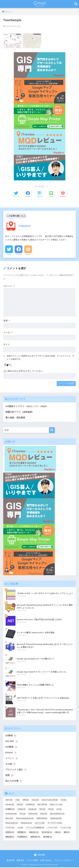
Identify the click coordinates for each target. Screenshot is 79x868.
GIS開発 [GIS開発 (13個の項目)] (10, 810)
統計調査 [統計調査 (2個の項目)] (48, 838)
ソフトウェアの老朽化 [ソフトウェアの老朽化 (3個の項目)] (35, 828)
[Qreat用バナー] (40, 116)
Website (28, 254)
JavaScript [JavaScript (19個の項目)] (11, 815)
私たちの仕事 (14, 782)
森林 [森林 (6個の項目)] (67, 833)
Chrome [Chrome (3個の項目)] (10, 805)
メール (8, 333)
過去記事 (10, 861)
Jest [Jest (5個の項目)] (23, 815)
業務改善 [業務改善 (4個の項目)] (10, 838)
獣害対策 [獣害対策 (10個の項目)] (35, 838)
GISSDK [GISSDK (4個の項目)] (30, 805)
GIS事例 (12, 747)
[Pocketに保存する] (63, 194)
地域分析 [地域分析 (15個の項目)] (34, 833)
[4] (40, 168)
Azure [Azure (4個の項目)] (35, 801)
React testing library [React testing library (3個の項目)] (25, 819)
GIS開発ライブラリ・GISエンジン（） (27, 406)
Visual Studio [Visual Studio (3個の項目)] (12, 824)
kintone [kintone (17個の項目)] (33, 815)
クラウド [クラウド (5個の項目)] (10, 828)
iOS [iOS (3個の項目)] (51, 810)
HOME (39, 856)
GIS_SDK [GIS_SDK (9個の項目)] (42, 805)
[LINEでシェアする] (51, 195)
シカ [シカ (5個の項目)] (20, 828)
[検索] (52, 430)
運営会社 (20, 861)
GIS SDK (12, 742)
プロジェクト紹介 (16, 770)
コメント (9, 286)
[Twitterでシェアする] (16, 194)
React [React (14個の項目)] (9, 819)
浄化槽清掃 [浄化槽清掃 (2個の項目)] (22, 838)
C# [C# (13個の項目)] (63, 801)
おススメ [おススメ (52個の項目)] (40, 824)
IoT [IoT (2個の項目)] (59, 810)
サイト (7, 344)
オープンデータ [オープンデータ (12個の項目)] (55, 824)
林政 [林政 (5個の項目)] (58, 833)
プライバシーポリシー (64, 861)
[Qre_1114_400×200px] (40, 91)
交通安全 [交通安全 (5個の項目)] (10, 833)
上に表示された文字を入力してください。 (24, 371)
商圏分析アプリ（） (20, 412)
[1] (40, 142)
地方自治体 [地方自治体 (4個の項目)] (47, 833)
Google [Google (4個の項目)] (32, 810)
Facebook (19, 254)
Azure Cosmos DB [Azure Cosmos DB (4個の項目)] (50, 801)
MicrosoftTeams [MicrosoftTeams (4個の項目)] (57, 815)
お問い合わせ (46, 861)
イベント (12, 759)
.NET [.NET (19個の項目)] (9, 801)
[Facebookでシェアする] (28, 194)
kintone (11, 753)
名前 (7, 321)
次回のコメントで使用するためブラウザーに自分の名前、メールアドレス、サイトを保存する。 (40, 357)
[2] (40, 65)
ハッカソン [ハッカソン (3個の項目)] (65, 828)
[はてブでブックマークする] (40, 194)
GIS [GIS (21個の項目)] (20, 805)
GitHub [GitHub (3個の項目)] (22, 810)
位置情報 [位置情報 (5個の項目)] (22, 833)
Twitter (9, 254)
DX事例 (11, 736)
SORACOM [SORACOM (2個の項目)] (42, 819)
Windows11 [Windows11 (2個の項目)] (26, 824)
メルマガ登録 (32, 861)
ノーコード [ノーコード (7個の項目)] (52, 828)
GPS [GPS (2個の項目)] (42, 810)
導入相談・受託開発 (15, 418)
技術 (10, 776)
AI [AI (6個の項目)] (17, 801)
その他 (11, 765)
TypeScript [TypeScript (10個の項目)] (56, 819)
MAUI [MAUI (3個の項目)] (44, 815)
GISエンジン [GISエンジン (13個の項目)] (56, 805)
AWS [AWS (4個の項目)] (26, 801)
